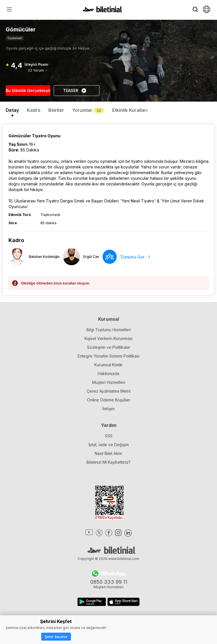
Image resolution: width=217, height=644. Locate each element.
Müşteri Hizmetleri (109, 382)
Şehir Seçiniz (56, 637)
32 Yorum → (38, 70)
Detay (12, 110)
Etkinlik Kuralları (130, 110)
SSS (109, 436)
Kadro (34, 110)
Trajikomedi (15, 38)
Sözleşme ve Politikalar (109, 347)
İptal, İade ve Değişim (109, 445)
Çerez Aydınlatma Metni (109, 391)
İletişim (108, 409)
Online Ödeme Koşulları (109, 400)
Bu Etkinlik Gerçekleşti (28, 90)
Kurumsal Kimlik (108, 365)
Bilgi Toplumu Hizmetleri (109, 330)
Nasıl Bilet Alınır (108, 453)
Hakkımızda (108, 374)
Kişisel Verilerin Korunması (108, 338)
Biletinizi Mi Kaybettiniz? (108, 462)
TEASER (75, 91)
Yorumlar (88, 110)
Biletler (56, 110)
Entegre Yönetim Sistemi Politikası (109, 356)
